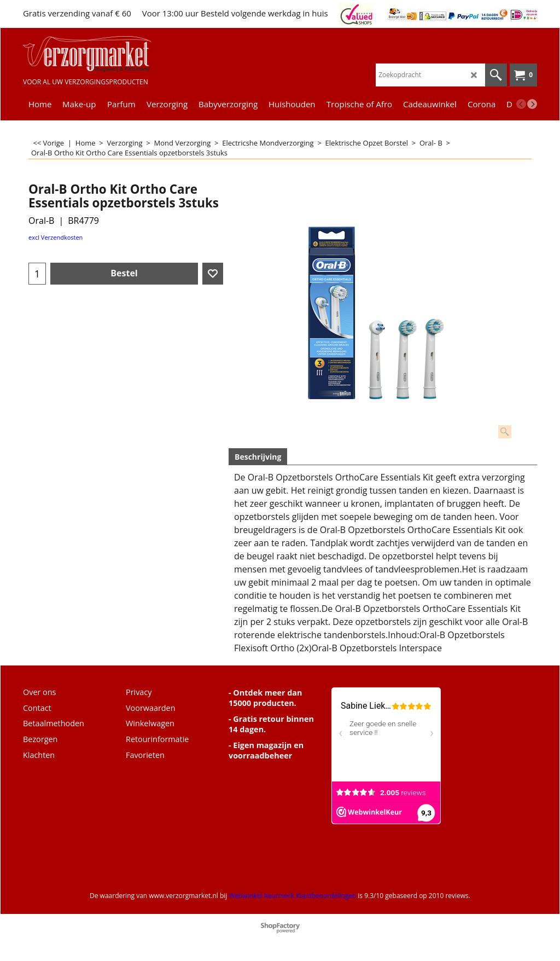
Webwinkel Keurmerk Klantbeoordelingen (292, 896)
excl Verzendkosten (56, 237)
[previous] (521, 104)
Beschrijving (258, 457)
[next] (532, 104)
